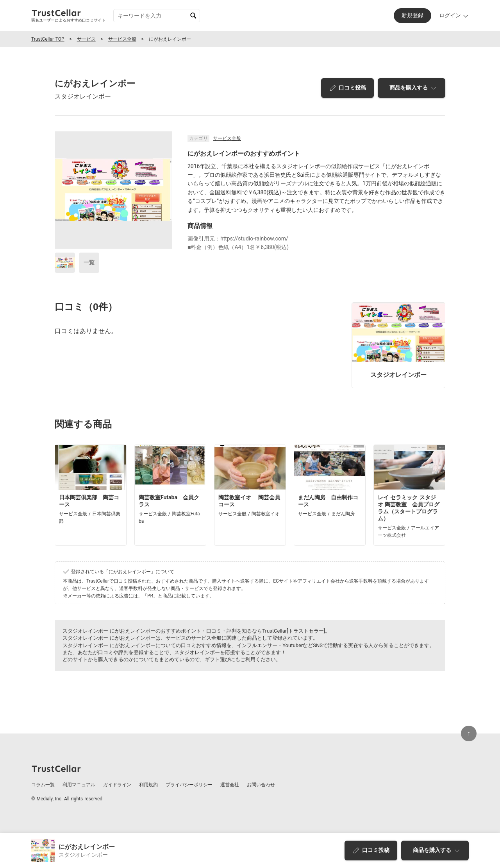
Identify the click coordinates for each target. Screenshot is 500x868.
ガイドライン (117, 785)
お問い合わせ (261, 785)
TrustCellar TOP (48, 39)
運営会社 (230, 785)
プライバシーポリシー (189, 785)
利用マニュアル (79, 785)
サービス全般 (122, 39)
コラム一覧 (43, 785)
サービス (86, 39)
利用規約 (148, 785)
